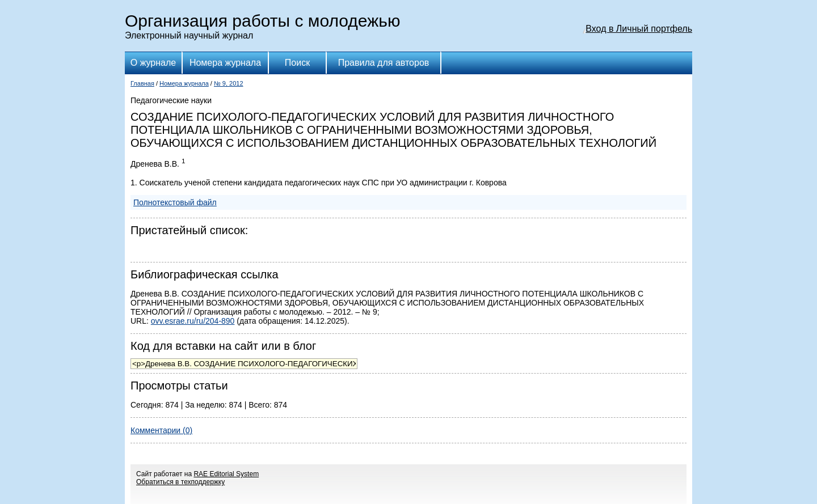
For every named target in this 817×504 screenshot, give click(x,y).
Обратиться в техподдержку (180, 482)
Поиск (297, 63)
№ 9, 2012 (229, 83)
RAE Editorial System (226, 474)
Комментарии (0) (161, 430)
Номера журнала (225, 63)
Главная (142, 83)
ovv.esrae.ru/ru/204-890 (193, 321)
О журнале (153, 63)
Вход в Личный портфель (639, 29)
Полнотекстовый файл (175, 202)
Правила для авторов (384, 63)
